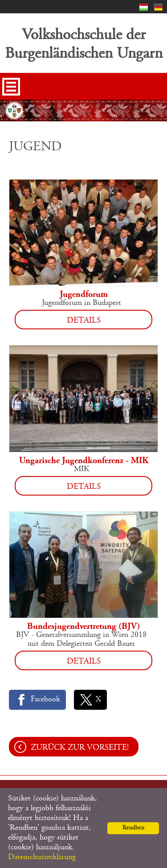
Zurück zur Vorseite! (80, 748)
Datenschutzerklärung (42, 857)
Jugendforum (84, 295)
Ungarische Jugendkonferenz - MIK (84, 461)
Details (84, 321)
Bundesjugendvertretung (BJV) (84, 627)
